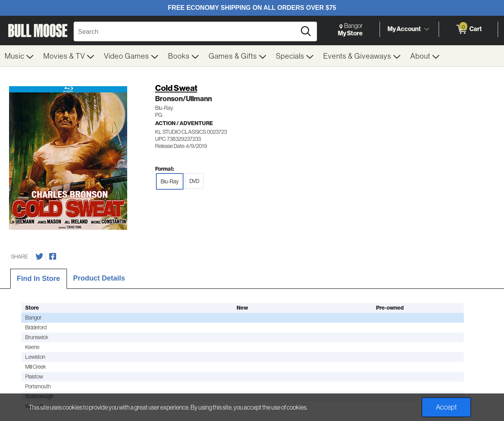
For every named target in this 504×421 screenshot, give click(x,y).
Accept (446, 407)
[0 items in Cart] (468, 30)
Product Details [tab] (99, 278)
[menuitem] (19, 56)
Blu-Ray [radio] (170, 181)
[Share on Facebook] (53, 257)
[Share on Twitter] (39, 257)
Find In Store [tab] (39, 279)
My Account (404, 29)
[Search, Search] (186, 31)
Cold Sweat (176, 88)
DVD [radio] (194, 181)
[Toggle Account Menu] (426, 29)
